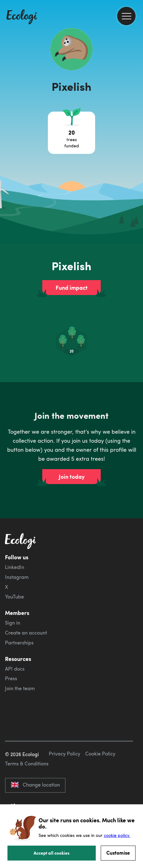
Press (11, 678)
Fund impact (72, 288)
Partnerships (19, 643)
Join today (72, 477)
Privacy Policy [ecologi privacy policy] (65, 754)
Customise (118, 853)
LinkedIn (15, 567)
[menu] (126, 16)
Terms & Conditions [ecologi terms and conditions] (27, 764)
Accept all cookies (52, 853)
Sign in (13, 623)
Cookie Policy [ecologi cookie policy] (100, 754)
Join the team (20, 688)
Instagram (17, 577)
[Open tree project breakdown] (71, 133)
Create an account (26, 633)
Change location (35, 785)
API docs (15, 669)
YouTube (14, 597)
